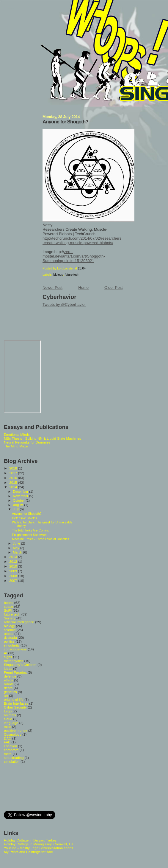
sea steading (14, 758)
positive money (15, 730)
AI (6, 653)
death (8, 688)
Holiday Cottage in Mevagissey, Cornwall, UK (39, 844)
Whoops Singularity (11, 8)
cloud (8, 719)
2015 (14, 482)
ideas (8, 668)
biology (58, 275)
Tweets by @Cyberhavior (64, 304)
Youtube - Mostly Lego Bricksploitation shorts (39, 848)
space (8, 606)
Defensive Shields (25, 518)
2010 (14, 566)
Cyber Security (15, 707)
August (19, 505)
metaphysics (14, 661)
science (10, 630)
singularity (12, 645)
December (21, 492)
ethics (8, 680)
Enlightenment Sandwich (29, 535)
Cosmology (13, 734)
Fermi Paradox (15, 672)
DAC (8, 738)
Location (10, 746)
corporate (11, 750)
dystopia (10, 637)
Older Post (113, 287)
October (19, 500)
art (6, 696)
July (17, 509)
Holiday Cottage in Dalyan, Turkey (30, 840)
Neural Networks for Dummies (27, 442)
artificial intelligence (19, 622)
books (8, 603)
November (21, 496)
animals (10, 715)
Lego (8, 711)
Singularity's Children (20, 665)
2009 (14, 571)
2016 (14, 478)
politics (9, 641)
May (17, 548)
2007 (14, 581)
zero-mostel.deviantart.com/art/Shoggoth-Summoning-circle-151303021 (74, 256)
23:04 (82, 268)
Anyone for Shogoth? (65, 122)
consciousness (15, 649)
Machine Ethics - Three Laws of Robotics (40, 539)
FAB (7, 742)
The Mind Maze (16, 446)
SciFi (8, 610)
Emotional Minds (17, 434)
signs (8, 657)
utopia (9, 634)
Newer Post (52, 287)
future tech (72, 275)
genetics (10, 692)
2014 (14, 487)
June (17, 543)
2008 (14, 576)
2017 (14, 473)
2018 (14, 468)
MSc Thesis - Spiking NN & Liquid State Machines (43, 438)
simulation (12, 761)
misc (7, 727)
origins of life (14, 699)
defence (10, 676)
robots (9, 684)
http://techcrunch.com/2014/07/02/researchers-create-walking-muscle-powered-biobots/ (82, 241)
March (18, 552)
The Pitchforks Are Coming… (32, 530)
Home (83, 287)
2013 (14, 557)
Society (10, 618)
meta (8, 754)
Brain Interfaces (16, 703)
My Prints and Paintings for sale (28, 852)
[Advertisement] (31, 787)
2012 (14, 561)
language (11, 723)
